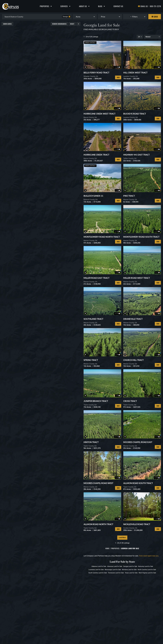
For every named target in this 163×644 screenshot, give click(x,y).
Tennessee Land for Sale (116, 573)
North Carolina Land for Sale (147, 570)
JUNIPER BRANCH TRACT (96, 401)
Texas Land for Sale (131, 573)
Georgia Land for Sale (130, 566)
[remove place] (69, 17)
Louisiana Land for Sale (96, 570)
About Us (84, 6)
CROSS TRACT (130, 401)
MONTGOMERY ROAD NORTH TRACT (102, 237)
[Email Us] (139, 6)
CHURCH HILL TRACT (133, 360)
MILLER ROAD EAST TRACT (97, 278)
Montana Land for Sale (129, 570)
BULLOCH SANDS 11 (93, 196)
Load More (122, 537)
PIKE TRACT (129, 196)
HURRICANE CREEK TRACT (96, 155)
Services (66, 6)
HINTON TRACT (91, 442)
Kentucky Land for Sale (146, 566)
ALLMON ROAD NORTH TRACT (98, 524)
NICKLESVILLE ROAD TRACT (137, 524)
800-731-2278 (155, 6)
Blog (102, 6)
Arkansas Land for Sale (115, 566)
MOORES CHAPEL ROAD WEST (98, 483)
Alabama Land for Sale (99, 566)
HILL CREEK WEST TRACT (135, 73)
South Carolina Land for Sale (98, 573)
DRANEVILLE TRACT (133, 319)
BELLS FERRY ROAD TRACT (96, 73)
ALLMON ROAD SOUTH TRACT (138, 483)
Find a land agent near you (149, 556)
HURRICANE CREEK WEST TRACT (100, 114)
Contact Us (118, 6)
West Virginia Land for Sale (147, 573)
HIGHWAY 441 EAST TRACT (136, 155)
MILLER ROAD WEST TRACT (137, 278)
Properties (46, 6)
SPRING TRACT (91, 360)
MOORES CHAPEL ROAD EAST (138, 442)
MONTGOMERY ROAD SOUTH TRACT (141, 237)
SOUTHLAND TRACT (93, 319)
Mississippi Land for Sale (113, 570)
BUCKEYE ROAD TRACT (135, 114)
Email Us (144, 6)
